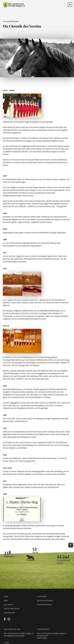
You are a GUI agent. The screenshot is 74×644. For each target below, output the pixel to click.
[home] (12, 5)
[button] (70, 5)
